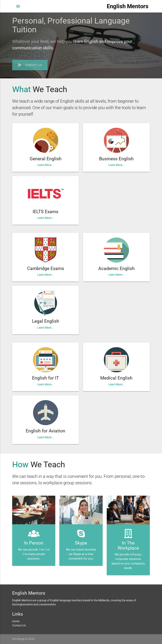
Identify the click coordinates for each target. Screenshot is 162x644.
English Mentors (128, 6)
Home (16, 621)
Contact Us (30, 65)
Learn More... (46, 165)
